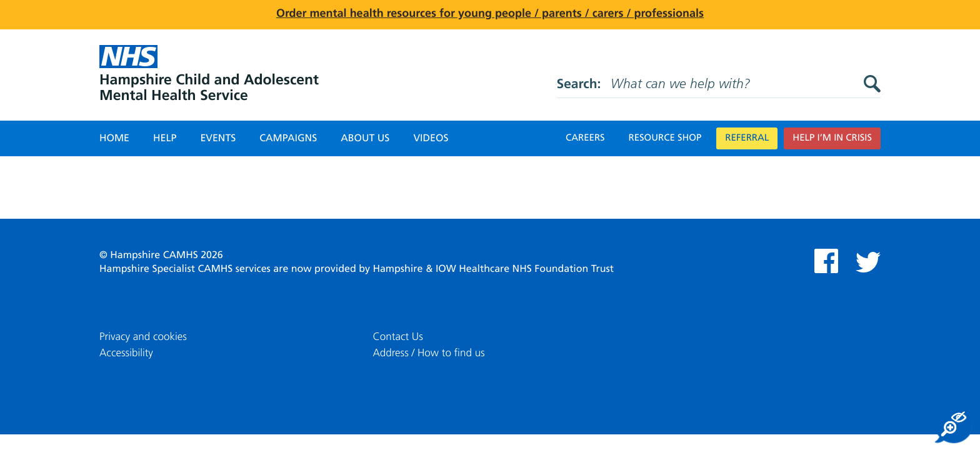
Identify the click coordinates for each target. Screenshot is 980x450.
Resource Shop (665, 138)
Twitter (868, 262)
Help (165, 139)
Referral (747, 138)
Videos (431, 139)
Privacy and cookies (143, 337)
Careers (585, 138)
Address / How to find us (429, 353)
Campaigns (288, 139)
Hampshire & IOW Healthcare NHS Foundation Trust (493, 269)
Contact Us (398, 337)
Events (218, 139)
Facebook (826, 261)
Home (114, 139)
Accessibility (126, 353)
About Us (365, 139)
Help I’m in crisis (832, 138)
